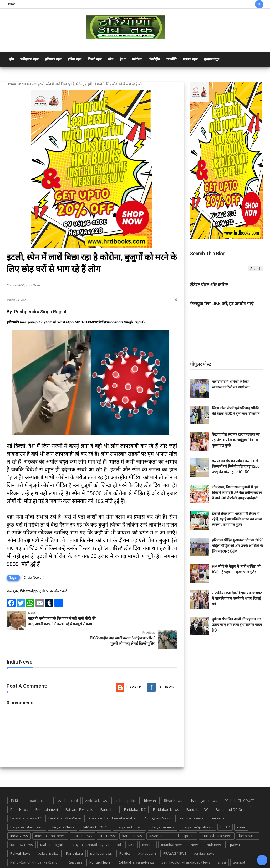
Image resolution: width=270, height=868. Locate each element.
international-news (50, 819)
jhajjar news (83, 819)
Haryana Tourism (130, 810)
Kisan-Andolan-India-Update (172, 819)
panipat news (101, 837)
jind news (107, 819)
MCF (132, 828)
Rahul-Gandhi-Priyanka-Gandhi (35, 845)
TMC (125, 854)
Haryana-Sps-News (197, 810)
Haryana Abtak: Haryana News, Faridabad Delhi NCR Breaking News (57, 863)
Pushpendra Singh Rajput (40, 312)
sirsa (222, 845)
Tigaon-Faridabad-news (96, 854)
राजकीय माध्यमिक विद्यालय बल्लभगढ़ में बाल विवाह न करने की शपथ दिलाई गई (237, 598)
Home (11, 4)
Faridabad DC (135, 792)
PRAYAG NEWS (175, 837)
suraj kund (36, 854)
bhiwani (150, 784)
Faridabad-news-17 (26, 801)
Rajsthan (75, 845)
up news (143, 854)
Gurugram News (158, 801)
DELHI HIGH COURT (239, 784)
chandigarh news (203, 784)
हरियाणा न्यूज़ (53, 59)
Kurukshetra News (217, 819)
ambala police (126, 784)
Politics (125, 837)
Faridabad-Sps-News (65, 801)
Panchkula (74, 837)
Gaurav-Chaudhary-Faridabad (113, 801)
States (15, 854)
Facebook (166, 670)
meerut (148, 828)
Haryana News (63, 810)
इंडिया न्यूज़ (75, 59)
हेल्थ (123, 59)
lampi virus (248, 819)
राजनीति (171, 59)
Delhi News (19, 792)
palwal (235, 828)
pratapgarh (147, 837)
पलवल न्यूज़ (190, 59)
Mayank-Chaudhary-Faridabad (96, 828)
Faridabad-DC (197, 792)
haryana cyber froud (27, 810)
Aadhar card (68, 784)
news (195, 828)
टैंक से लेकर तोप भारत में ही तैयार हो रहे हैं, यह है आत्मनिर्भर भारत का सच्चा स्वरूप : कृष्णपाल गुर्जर (237, 519)
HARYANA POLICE (95, 810)
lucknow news (22, 828)
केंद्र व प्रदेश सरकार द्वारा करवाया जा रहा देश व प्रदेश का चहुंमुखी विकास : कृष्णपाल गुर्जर (236, 440)
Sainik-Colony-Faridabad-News (186, 845)
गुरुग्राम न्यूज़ (212, 59)
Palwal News (20, 837)
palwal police (48, 837)
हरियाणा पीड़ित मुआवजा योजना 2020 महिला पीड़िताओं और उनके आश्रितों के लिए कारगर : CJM (238, 546)
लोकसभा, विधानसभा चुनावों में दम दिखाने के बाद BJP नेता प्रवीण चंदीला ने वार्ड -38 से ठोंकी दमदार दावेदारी (237, 493)
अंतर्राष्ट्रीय (154, 59)
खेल (111, 59)
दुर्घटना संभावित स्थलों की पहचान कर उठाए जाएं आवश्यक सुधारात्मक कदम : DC (238, 625)
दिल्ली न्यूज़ (95, 59)
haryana (218, 801)
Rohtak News (100, 845)
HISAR (225, 810)
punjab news (204, 837)
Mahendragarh (52, 828)
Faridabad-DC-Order (232, 792)
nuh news (215, 828)
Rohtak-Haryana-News (136, 845)
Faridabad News (166, 792)
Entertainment (47, 792)
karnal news (132, 819)
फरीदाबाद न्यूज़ (29, 59)
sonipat (239, 845)
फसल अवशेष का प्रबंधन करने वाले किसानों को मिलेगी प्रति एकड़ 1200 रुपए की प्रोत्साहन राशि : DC (236, 466)
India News (27, 84)
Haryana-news (163, 810)
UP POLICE (165, 854)
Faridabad (109, 792)
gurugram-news (191, 801)
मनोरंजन (137, 59)
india (241, 810)
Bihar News (173, 784)
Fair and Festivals (79, 792)
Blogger (134, 670)
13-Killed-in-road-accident (30, 784)
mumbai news (172, 828)
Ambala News (96, 784)
